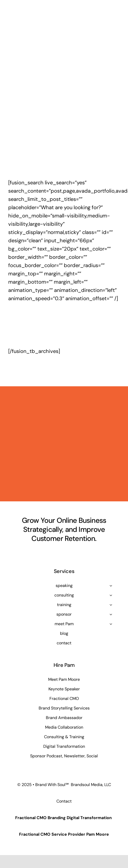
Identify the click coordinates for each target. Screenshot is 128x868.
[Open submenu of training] (111, 605)
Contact (64, 801)
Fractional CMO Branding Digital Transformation (63, 818)
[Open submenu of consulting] (111, 595)
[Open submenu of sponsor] (111, 614)
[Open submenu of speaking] (111, 586)
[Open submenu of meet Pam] (111, 624)
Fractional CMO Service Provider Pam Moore (64, 834)
